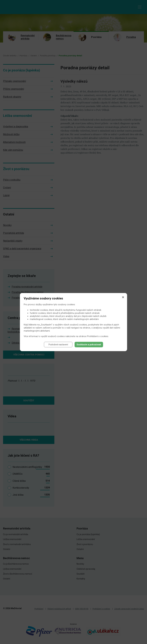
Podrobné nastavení (58, 345)
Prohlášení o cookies (98, 336)
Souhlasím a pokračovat (89, 345)
